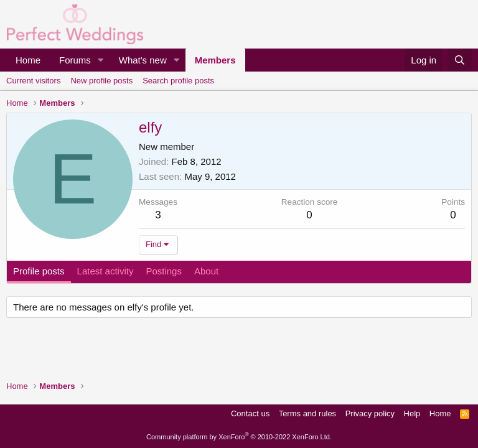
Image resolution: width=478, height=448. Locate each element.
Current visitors (33, 81)
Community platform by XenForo (239, 437)
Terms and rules (307, 413)
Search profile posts (178, 81)
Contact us (250, 413)
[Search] (460, 60)
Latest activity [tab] (105, 271)
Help (412, 413)
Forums (75, 60)
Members (215, 60)
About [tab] (206, 271)
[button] (101, 60)
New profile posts (101, 81)
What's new (143, 60)
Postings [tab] (164, 271)
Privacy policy (370, 413)
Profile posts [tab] (39, 271)
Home (28, 60)
